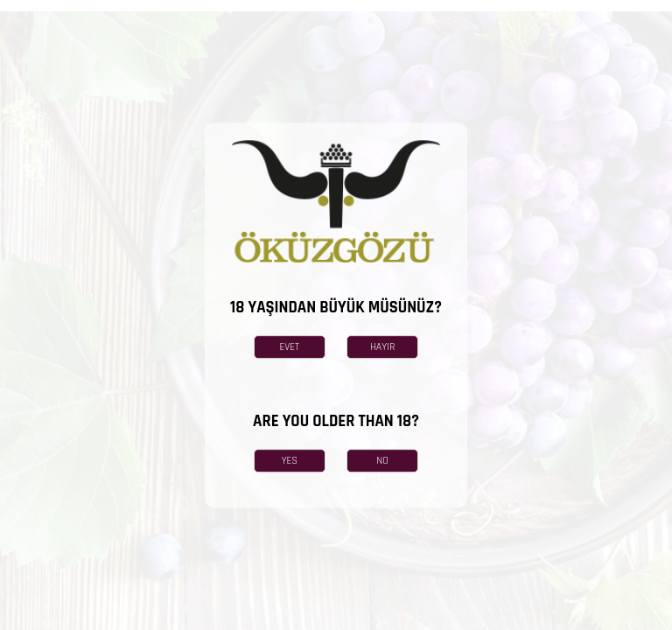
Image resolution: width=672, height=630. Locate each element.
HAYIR (382, 347)
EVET (290, 347)
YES (290, 461)
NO (382, 461)
